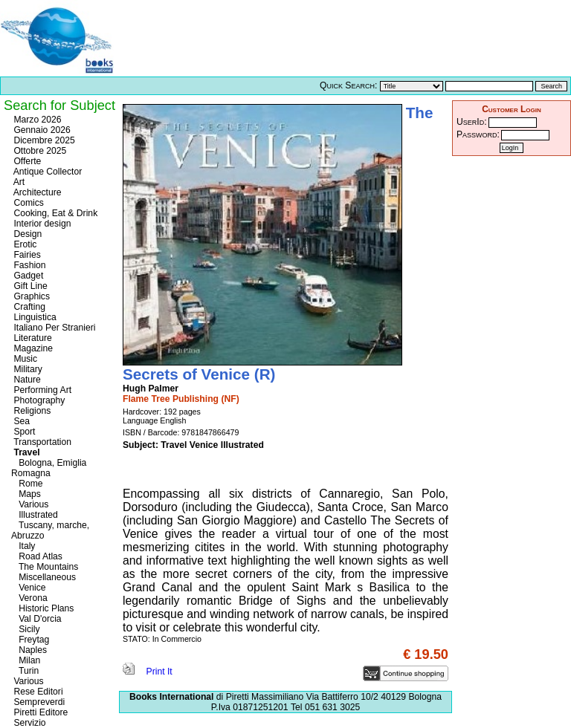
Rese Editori (37, 692)
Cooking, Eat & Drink (54, 213)
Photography (38, 400)
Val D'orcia (36, 619)
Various (30, 504)
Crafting (28, 307)
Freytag (30, 640)
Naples (29, 650)
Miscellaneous (43, 577)
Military (27, 369)
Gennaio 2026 (41, 130)
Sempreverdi (38, 702)
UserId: (472, 122)
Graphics (30, 296)
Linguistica (34, 317)
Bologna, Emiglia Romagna (49, 468)
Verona (29, 598)
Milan (26, 660)
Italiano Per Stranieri (54, 328)
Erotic (24, 244)
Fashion (29, 265)
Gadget (27, 276)
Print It (148, 672)
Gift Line (29, 286)
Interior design (41, 224)
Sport (23, 432)
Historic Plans (42, 608)
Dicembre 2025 (43, 140)
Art (18, 182)
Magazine (32, 348)
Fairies (26, 255)
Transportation (41, 442)
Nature (26, 380)
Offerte (26, 161)
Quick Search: (348, 85)
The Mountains (45, 567)
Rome (27, 484)
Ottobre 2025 (39, 151)
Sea (20, 421)
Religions (31, 411)
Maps (26, 494)
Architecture (36, 192)
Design (26, 234)
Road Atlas (37, 556)
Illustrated (35, 515)
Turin (25, 671)
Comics (28, 203)
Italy (23, 546)
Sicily (26, 629)
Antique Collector (46, 172)
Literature (32, 338)
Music (24, 359)
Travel (26, 452)
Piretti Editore (39, 712)
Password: (478, 134)
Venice (29, 588)
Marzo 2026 (36, 120)
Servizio (29, 723)
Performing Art (41, 390)
